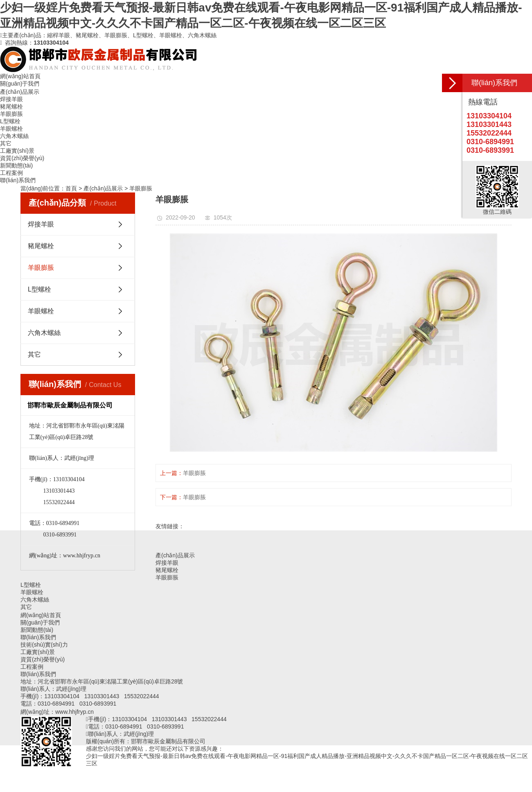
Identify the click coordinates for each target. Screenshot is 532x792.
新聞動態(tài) (16, 165)
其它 (34, 354)
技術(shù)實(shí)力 (44, 645)
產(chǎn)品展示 (20, 92)
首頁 (71, 188)
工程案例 (11, 173)
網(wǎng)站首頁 (20, 76)
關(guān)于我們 (20, 84)
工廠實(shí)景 (17, 151)
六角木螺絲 (44, 333)
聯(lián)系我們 (18, 180)
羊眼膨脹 (141, 188)
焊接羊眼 (41, 224)
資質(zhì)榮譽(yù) (22, 158)
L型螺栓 (39, 289)
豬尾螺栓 (41, 246)
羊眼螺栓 (41, 311)
